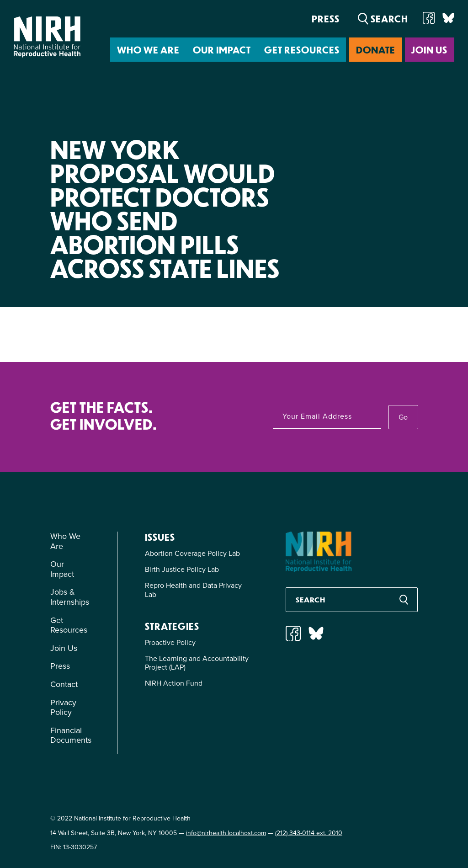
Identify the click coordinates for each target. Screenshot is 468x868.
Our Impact (222, 50)
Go (403, 417)
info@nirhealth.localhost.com (226, 833)
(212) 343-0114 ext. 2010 (309, 833)
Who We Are (148, 50)
